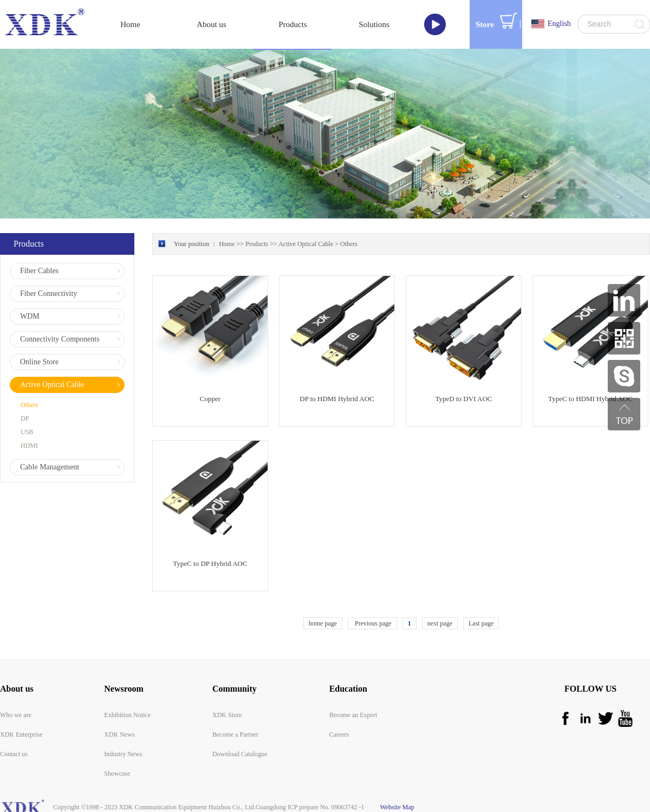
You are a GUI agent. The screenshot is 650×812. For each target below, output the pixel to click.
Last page (481, 623)
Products (257, 244)
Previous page (372, 623)
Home (130, 24)
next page (440, 623)
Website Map (396, 807)
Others (349, 244)
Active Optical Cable (306, 244)
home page (323, 623)
